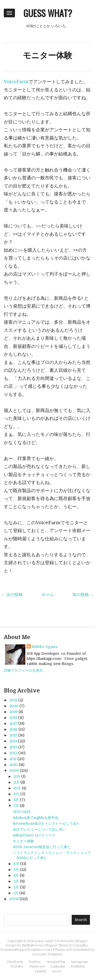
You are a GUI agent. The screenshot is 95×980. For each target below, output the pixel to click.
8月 (16, 800)
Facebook (15, 962)
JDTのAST (22, 812)
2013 (13, 747)
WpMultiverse (32, 945)
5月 (16, 870)
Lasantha (81, 945)
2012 (13, 753)
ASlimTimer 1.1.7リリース (34, 835)
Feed (56, 971)
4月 (16, 875)
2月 (16, 887)
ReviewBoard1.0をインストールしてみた (46, 823)
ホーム (48, 595)
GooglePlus (56, 962)
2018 (13, 718)
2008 (14, 899)
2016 (13, 729)
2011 (13, 759)
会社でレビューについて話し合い (39, 829)
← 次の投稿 (12, 595)
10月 (17, 788)
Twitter (35, 962)
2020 (14, 706)
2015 (13, 735)
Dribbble (78, 966)
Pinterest (37, 966)
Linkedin (58, 966)
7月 (16, 806)
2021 (13, 700)
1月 (16, 893)
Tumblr (41, 971)
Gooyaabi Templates (48, 954)
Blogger (81, 941)
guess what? (48, 13)
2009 (14, 771)
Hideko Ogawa (45, 647)
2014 (13, 741)
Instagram (80, 962)
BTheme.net (62, 950)
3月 (16, 881)
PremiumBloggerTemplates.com (25, 950)
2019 (13, 712)
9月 (16, 794)
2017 (13, 723)
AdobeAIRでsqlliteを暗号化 (36, 818)
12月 (17, 776)
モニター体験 (48, 56)
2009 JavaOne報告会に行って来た (42, 847)
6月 (16, 864)
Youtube (17, 966)
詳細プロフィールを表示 (23, 670)
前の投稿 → (83, 595)
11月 (16, 782)
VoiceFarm (16, 82)
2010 (14, 765)
